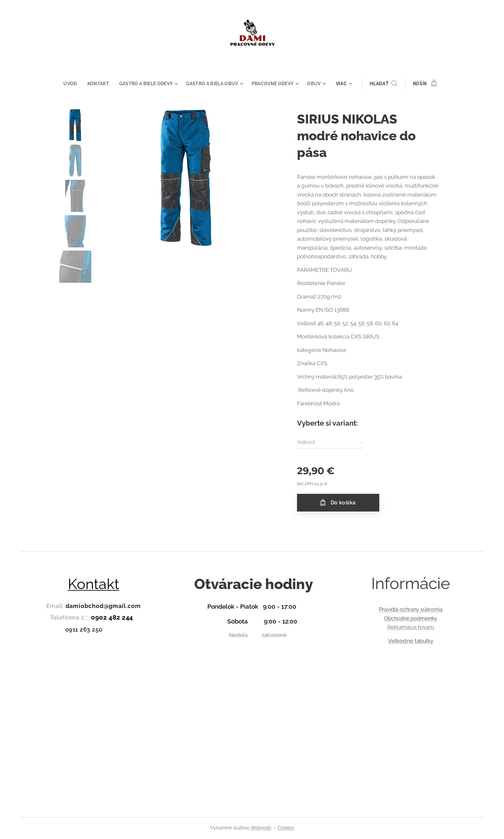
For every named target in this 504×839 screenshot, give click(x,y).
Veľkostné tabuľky (411, 641)
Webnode (261, 828)
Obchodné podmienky (411, 618)
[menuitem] (69, 84)
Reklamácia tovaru (411, 627)
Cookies (286, 828)
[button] (387, 84)
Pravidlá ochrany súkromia (410, 609)
